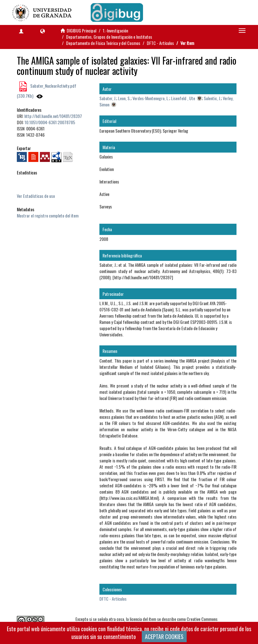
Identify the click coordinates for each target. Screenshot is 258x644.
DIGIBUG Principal (81, 30)
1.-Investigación (115, 30)
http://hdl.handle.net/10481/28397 (53, 116)
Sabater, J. (108, 98)
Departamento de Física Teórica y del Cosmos (103, 43)
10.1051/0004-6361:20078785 (50, 122)
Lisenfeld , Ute (183, 98)
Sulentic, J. (212, 98)
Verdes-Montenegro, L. (151, 98)
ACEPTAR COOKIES (164, 637)
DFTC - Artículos (160, 43)
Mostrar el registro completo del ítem (48, 215)
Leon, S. (124, 98)
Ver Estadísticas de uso (36, 196)
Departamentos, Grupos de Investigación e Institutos (109, 37)
